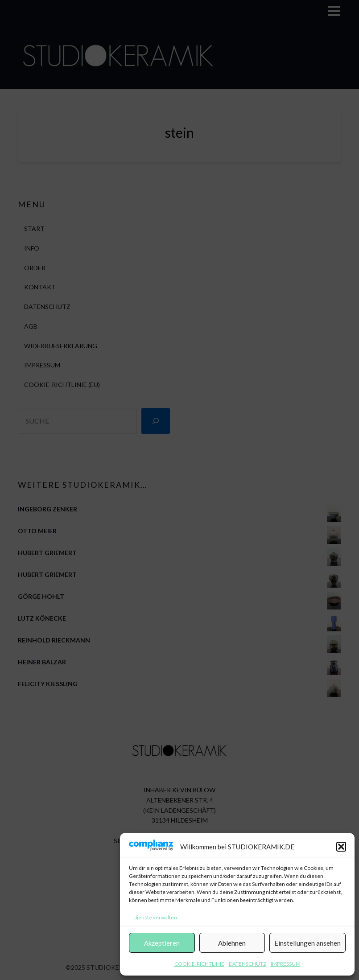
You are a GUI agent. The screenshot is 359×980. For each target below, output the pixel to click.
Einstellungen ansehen (307, 943)
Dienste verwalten (155, 917)
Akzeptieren (162, 943)
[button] (341, 847)
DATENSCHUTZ (248, 964)
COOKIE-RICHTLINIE (199, 964)
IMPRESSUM (286, 964)
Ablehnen (232, 943)
